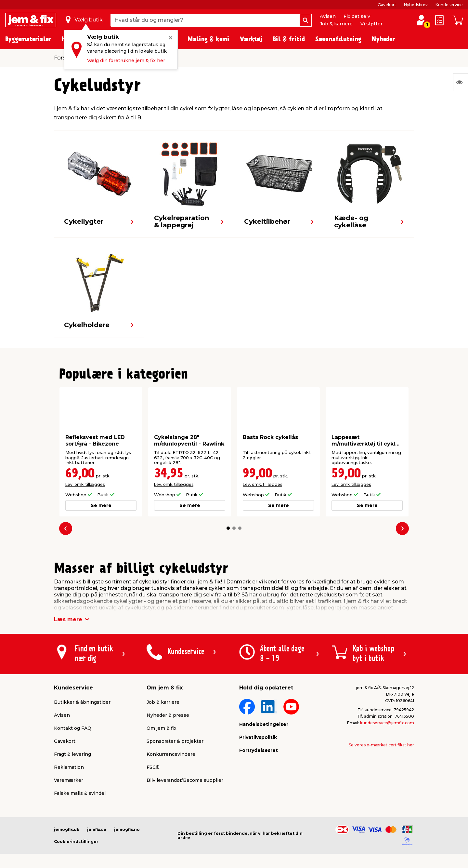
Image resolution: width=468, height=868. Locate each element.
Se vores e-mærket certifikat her (381, 745)
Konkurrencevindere (171, 754)
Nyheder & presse (168, 715)
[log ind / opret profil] (421, 20)
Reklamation (69, 767)
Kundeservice (449, 5)
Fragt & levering (72, 754)
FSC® (153, 767)
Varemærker (69, 780)
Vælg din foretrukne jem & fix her (126, 60)
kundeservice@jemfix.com (387, 723)
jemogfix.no (127, 829)
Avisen (328, 16)
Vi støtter (371, 24)
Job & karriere (336, 24)
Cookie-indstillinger (76, 841)
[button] (228, 528)
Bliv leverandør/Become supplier (185, 780)
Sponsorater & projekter (175, 741)
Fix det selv (357, 16)
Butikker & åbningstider (82, 702)
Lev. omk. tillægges (85, 484)
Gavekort (387, 5)
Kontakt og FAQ (73, 728)
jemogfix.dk (67, 829)
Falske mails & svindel (80, 793)
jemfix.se (97, 829)
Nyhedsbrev (416, 5)
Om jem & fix (162, 728)
